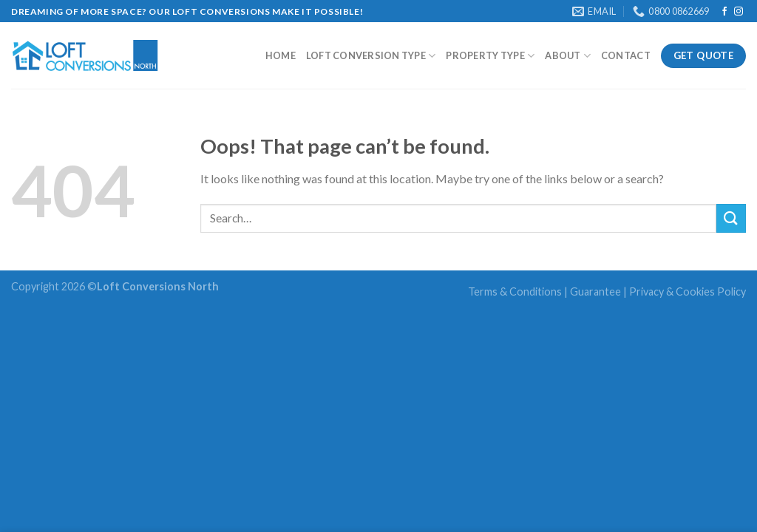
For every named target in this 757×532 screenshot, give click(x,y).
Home (281, 55)
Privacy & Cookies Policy (688, 291)
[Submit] (731, 218)
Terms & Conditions (515, 291)
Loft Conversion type (371, 56)
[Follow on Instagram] (739, 12)
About (568, 56)
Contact (626, 55)
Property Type (490, 56)
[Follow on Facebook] (724, 12)
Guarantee (595, 291)
